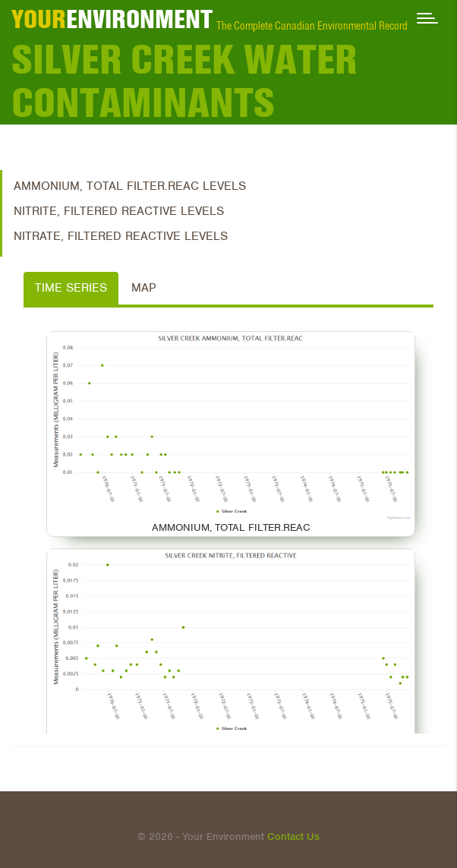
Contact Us (293, 836)
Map (143, 288)
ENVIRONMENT (112, 19)
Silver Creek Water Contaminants (184, 81)
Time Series (71, 288)
